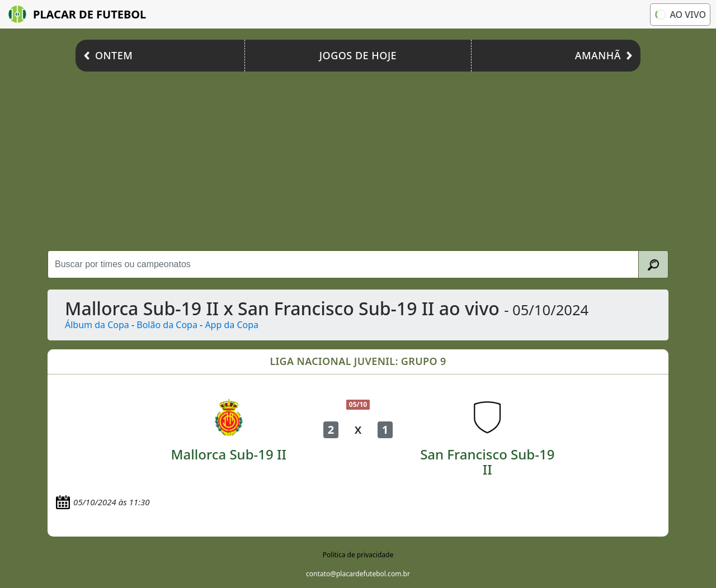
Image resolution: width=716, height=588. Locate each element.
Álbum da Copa (97, 325)
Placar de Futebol (77, 14)
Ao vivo (680, 14)
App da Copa (232, 325)
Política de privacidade (358, 555)
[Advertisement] (358, 161)
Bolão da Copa (167, 325)
